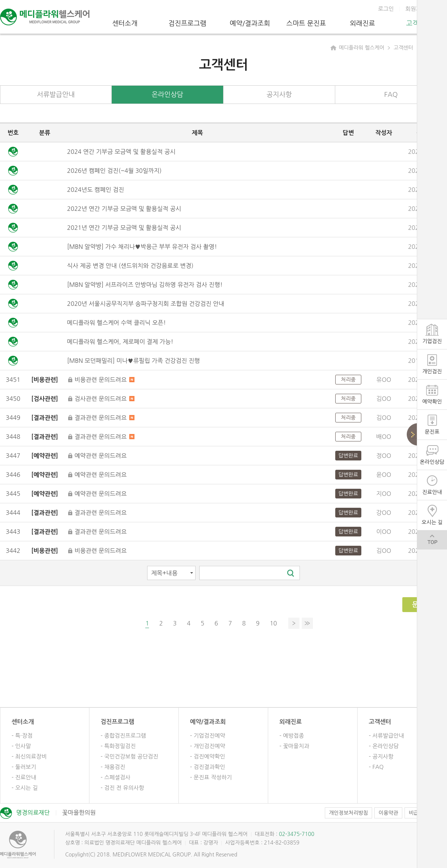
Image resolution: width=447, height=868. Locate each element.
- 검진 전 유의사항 (122, 788)
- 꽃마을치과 (294, 746)
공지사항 (279, 95)
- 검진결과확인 (207, 767)
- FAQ (376, 767)
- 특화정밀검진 (118, 746)
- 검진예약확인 (207, 756)
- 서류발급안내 (386, 736)
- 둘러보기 (24, 767)
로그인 (386, 9)
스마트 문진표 (306, 23)
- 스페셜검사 (115, 777)
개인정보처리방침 (348, 813)
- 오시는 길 (25, 788)
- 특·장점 (22, 736)
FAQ (391, 95)
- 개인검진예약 (207, 746)
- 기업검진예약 (207, 736)
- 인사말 (21, 746)
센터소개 (125, 23)
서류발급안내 (56, 95)
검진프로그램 (187, 23)
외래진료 (362, 23)
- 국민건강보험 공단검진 (129, 756)
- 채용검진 (113, 767)
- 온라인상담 (384, 746)
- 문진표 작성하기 (211, 777)
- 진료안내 (24, 777)
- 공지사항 (381, 756)
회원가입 (416, 9)
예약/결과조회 (250, 23)
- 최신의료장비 (29, 756)
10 (273, 623)
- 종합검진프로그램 (123, 736)
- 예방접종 (292, 736)
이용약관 (388, 813)
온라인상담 (167, 95)
